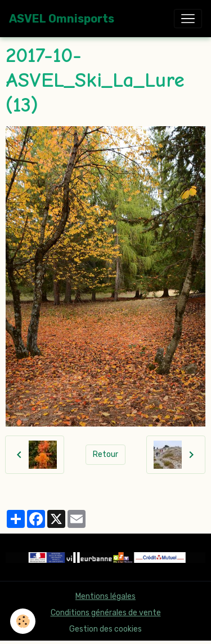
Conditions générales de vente (106, 613)
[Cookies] (23, 621)
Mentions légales (105, 596)
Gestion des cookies (105, 629)
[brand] (62, 19)
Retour (105, 454)
